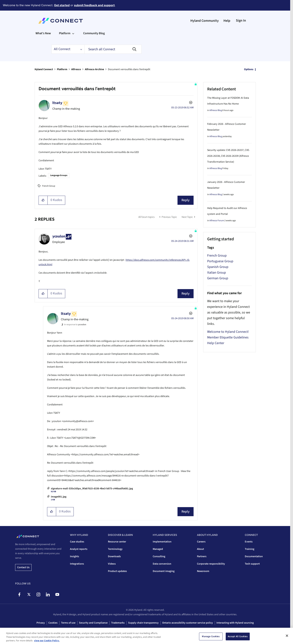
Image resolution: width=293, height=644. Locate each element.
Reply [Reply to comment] (186, 294)
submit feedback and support (94, 5)
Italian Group (217, 273)
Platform (62, 69)
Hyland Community (205, 21)
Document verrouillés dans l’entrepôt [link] (129, 69)
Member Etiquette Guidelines (228, 337)
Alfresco (76, 69)
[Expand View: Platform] (73, 33)
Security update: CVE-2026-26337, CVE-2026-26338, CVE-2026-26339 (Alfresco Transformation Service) (228, 156)
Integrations (77, 564)
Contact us (23, 567)
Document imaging (164, 571)
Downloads (114, 556)
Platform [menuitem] (65, 33)
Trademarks (118, 623)
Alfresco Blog (216, 110)
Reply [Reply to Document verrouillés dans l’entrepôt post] (186, 200)
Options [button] (249, 69)
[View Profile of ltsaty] (57, 103)
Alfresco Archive (94, 69)
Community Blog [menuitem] (94, 33)
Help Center (216, 343)
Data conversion (162, 564)
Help (227, 21)
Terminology (115, 549)
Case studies (77, 542)
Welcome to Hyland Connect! (228, 332)
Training (250, 549)
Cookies (53, 623)
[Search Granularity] (68, 49)
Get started (62, 5)
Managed (158, 549)
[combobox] (113, 49)
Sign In (241, 21)
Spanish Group (218, 267)
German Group (218, 278)
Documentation (254, 556)
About (200, 549)
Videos (112, 564)
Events (249, 542)
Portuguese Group (220, 261)
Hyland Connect (44, 69)
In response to (75, 325)
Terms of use (68, 623)
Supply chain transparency (143, 623)
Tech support (252, 564)
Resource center (117, 542)
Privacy (41, 623)
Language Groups (59, 175)
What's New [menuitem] (43, 33)
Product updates (117, 571)
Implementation (162, 542)
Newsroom (203, 571)
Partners (202, 556)
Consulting (159, 556)
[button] (43, 200)
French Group (49, 186)
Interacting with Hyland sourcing (235, 623)
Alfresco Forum (217, 221)
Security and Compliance (93, 623)
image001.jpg (59, 497)
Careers (201, 542)
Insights (74, 556)
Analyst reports (79, 549)
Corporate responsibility (211, 564)
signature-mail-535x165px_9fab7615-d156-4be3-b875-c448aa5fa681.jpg (92, 489)
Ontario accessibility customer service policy (188, 623)
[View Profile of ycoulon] (59, 236)
